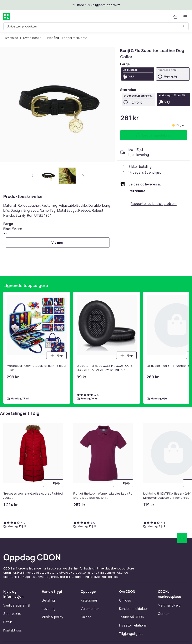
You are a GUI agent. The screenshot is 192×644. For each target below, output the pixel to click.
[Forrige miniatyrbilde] (32, 176)
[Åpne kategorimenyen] (185, 17)
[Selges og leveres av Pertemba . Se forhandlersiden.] (137, 191)
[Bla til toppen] (182, 538)
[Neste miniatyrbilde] (83, 176)
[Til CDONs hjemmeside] (7, 17)
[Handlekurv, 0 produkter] (175, 17)
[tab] (48, 176)
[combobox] (96, 26)
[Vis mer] (58, 242)
